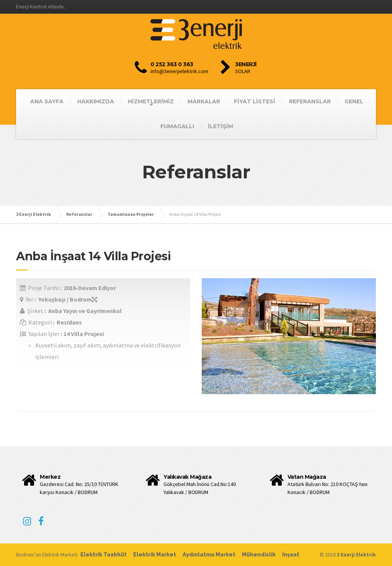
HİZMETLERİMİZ (151, 101)
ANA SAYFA (47, 101)
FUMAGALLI (177, 126)
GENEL (354, 101)
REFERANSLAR (310, 101)
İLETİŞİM (220, 126)
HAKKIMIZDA (96, 101)
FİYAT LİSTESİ (255, 101)
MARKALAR (204, 101)
